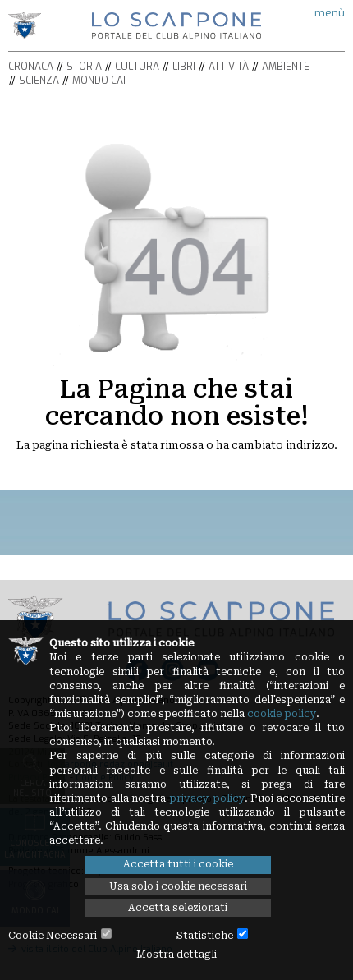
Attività (229, 67)
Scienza (39, 81)
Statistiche (205, 936)
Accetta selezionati (178, 908)
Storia (84, 67)
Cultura (137, 67)
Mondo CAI (99, 81)
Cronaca (31, 67)
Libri (184, 67)
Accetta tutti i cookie (178, 864)
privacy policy (207, 798)
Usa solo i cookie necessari (178, 886)
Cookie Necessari (53, 936)
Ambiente (286, 67)
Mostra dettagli (176, 955)
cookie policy (282, 714)
